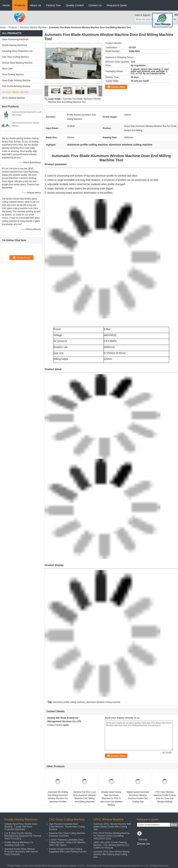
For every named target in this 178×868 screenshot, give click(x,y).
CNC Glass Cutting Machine (15, 57)
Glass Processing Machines (15, 39)
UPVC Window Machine (13, 98)
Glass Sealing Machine (13, 75)
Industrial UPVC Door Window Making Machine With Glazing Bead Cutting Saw (112, 854)
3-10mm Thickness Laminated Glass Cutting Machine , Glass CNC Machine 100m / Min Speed (67, 842)
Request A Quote (117, 5)
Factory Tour (53, 5)
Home (6, 5)
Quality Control (75, 5)
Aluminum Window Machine (33, 28)
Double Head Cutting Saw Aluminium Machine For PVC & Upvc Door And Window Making (111, 798)
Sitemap (143, 839)
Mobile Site (143, 844)
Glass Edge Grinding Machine (16, 80)
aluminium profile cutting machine (69, 702)
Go (175, 19)
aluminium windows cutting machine (103, 702)
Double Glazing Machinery (15, 45)
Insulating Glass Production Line (17, 51)
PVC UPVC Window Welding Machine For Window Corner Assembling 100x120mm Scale (112, 836)
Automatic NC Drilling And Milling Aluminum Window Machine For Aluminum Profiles (58, 797)
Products (20, 5)
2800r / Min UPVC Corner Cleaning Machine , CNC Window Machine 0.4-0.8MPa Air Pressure (111, 845)
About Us (36, 5)
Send (174, 825)
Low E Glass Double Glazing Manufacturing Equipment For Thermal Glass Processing (23, 836)
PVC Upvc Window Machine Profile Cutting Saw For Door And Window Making (165, 797)
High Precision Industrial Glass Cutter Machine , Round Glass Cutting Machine (67, 827)
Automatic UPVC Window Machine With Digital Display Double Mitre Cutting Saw (112, 827)
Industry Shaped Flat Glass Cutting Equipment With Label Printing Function (68, 850)
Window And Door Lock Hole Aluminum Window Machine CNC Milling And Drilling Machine (85, 797)
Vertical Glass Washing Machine (17, 63)
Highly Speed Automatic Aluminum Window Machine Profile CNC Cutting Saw (138, 797)
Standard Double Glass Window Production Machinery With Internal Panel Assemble (21, 852)
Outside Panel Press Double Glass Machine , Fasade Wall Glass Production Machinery (21, 827)
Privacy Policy (14, 866)
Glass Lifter (7, 69)
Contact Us (95, 5)
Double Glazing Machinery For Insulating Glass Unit (19, 844)
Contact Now (118, 87)
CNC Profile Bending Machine (16, 86)
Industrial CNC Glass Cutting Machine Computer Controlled (67, 835)
